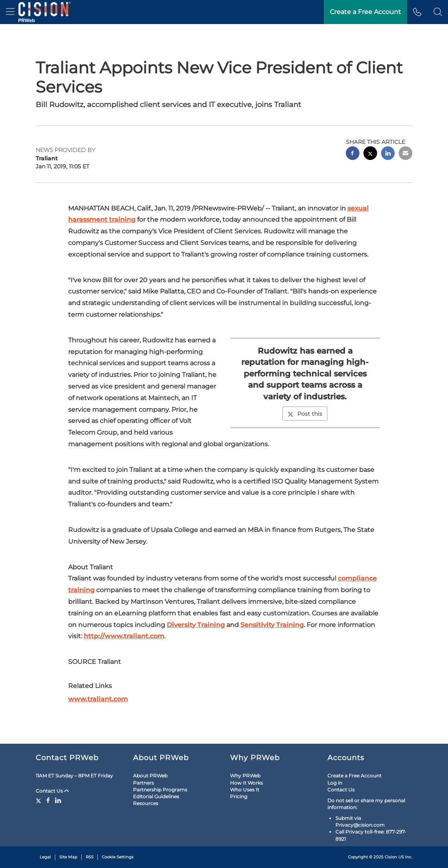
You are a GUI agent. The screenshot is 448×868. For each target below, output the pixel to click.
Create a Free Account (365, 12)
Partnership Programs (160, 790)
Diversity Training (196, 625)
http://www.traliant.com (124, 636)
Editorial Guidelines (156, 796)
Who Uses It (245, 790)
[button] (438, 12)
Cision (391, 857)
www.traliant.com (98, 699)
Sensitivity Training (272, 625)
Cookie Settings (118, 857)
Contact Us (52, 791)
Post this (305, 414)
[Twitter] (39, 800)
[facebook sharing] (353, 154)
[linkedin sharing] (388, 154)
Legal (45, 857)
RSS (90, 857)
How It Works (246, 783)
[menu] (10, 12)
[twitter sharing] (370, 154)
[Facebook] (48, 800)
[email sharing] (406, 154)
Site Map (68, 857)
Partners (143, 783)
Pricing (239, 796)
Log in (335, 783)
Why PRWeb (245, 776)
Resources (146, 803)
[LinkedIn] (58, 800)
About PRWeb (150, 776)
